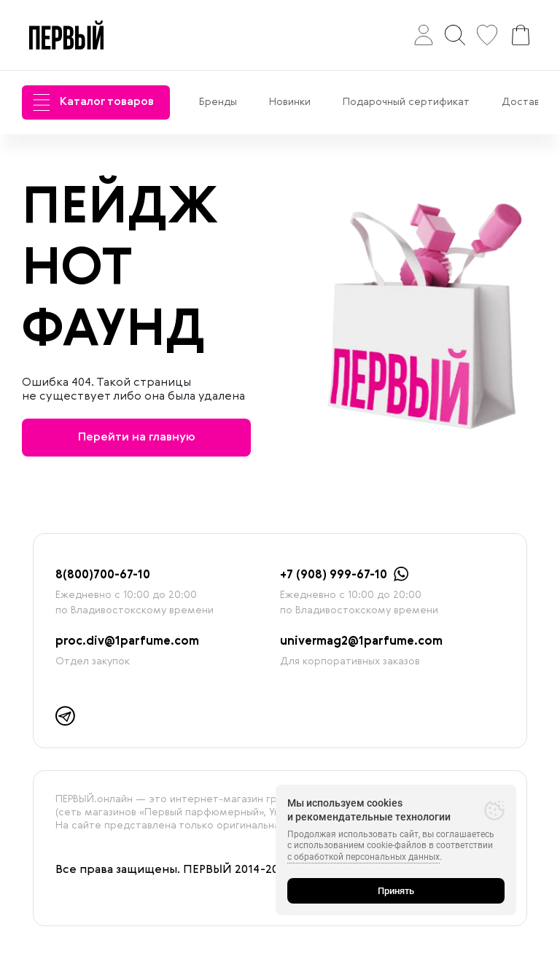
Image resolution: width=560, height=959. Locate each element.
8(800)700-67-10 (103, 575)
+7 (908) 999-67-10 (334, 575)
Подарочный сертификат (406, 102)
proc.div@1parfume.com (127, 642)
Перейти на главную (137, 438)
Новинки (290, 102)
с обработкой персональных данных (363, 857)
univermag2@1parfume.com (361, 642)
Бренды (218, 102)
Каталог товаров (93, 102)
